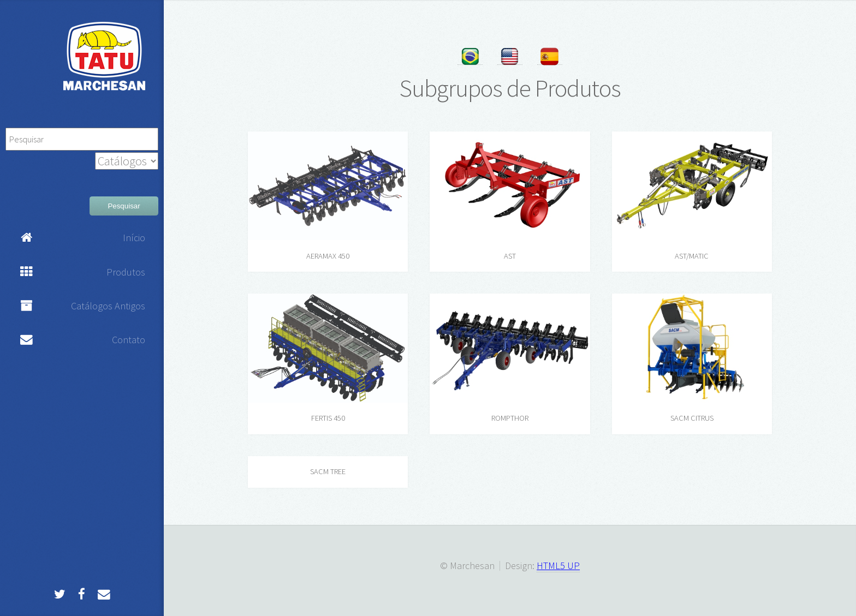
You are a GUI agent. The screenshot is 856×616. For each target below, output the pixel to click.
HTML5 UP (558, 566)
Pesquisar (124, 206)
